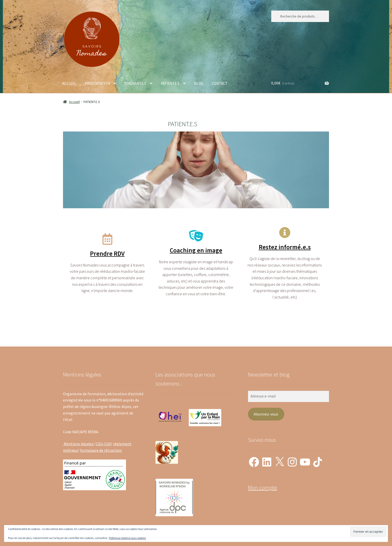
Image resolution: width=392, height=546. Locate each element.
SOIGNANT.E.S (135, 83)
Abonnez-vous (266, 414)
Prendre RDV (107, 253)
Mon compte (262, 487)
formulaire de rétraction (101, 450)
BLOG (199, 83)
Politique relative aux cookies (127, 538)
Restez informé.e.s (285, 247)
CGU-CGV (103, 444)
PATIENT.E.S (170, 83)
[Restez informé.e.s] (285, 233)
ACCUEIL (69, 83)
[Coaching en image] (196, 236)
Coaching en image (196, 250)
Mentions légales (78, 444)
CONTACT (220, 83)
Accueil (74, 102)
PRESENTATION (97, 83)
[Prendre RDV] (107, 239)
